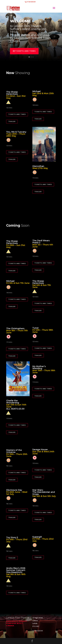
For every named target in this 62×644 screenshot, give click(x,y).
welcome (21, 23)
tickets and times (26, 50)
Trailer (12, 121)
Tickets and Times (17, 114)
